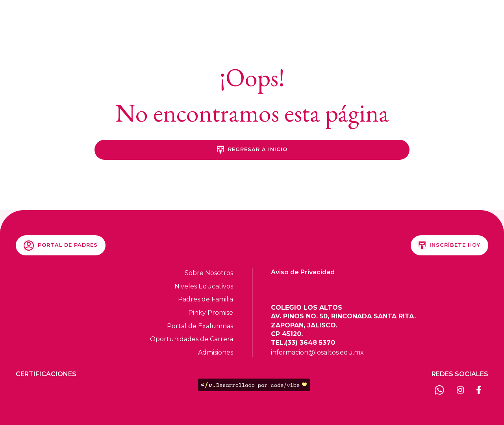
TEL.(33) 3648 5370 (303, 343)
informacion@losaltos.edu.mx (317, 352)
